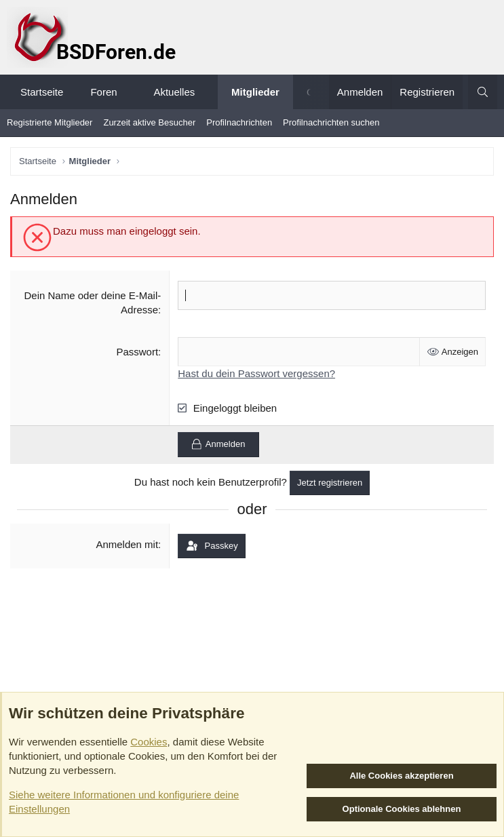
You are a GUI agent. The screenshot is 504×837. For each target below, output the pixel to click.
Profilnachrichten (239, 122)
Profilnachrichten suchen (331, 122)
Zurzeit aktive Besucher (149, 122)
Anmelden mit (127, 544)
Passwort (137, 352)
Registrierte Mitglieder (50, 122)
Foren (103, 92)
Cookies (149, 742)
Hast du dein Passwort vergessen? (256, 373)
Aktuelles (174, 92)
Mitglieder (255, 92)
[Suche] (483, 92)
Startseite (42, 92)
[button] (129, 92)
